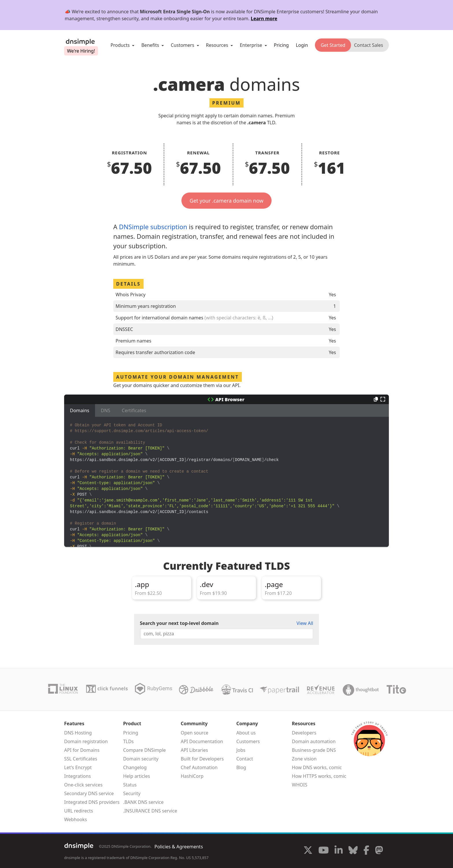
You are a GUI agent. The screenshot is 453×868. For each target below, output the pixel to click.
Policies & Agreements (179, 847)
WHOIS (299, 785)
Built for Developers (202, 759)
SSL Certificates (81, 759)
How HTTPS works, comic (319, 776)
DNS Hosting (78, 733)
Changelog (135, 767)
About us (246, 733)
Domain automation (314, 741)
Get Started (333, 45)
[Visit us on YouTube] (324, 851)
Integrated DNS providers (92, 802)
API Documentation (202, 741)
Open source (194, 733)
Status (130, 785)
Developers (304, 733)
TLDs (128, 741)
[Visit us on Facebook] (366, 851)
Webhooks (76, 819)
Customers (248, 741)
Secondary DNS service (89, 793)
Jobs (241, 750)
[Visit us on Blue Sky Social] (353, 851)
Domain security (141, 759)
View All (305, 623)
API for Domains (82, 750)
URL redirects (79, 811)
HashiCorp (192, 776)
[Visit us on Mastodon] (379, 851)
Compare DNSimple (144, 750)
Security (132, 793)
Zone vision (304, 759)
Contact (245, 759)
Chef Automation (199, 767)
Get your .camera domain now (226, 201)
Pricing (281, 45)
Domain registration (86, 741)
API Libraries (194, 750)
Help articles (137, 776)
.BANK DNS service (143, 802)
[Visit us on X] (308, 851)
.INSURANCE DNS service (150, 811)
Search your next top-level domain (179, 623)
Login (302, 45)
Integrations (77, 776)
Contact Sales (368, 45)
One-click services (83, 785)
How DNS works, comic (317, 767)
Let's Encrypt (78, 767)
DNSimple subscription (153, 227)
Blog (241, 767)
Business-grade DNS (314, 750)
